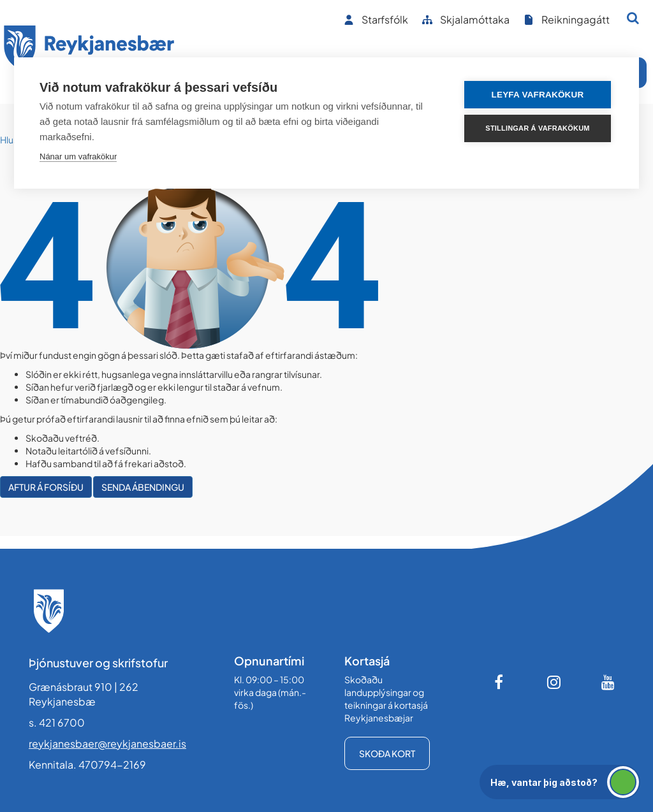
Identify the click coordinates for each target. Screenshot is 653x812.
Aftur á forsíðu (46, 487)
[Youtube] (608, 682)
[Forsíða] (89, 50)
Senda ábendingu (143, 487)
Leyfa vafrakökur (538, 95)
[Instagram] (554, 682)
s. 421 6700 (57, 722)
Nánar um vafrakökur (78, 156)
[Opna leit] (633, 18)
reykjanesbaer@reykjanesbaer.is (107, 743)
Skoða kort (387, 753)
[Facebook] (500, 682)
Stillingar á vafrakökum (537, 128)
